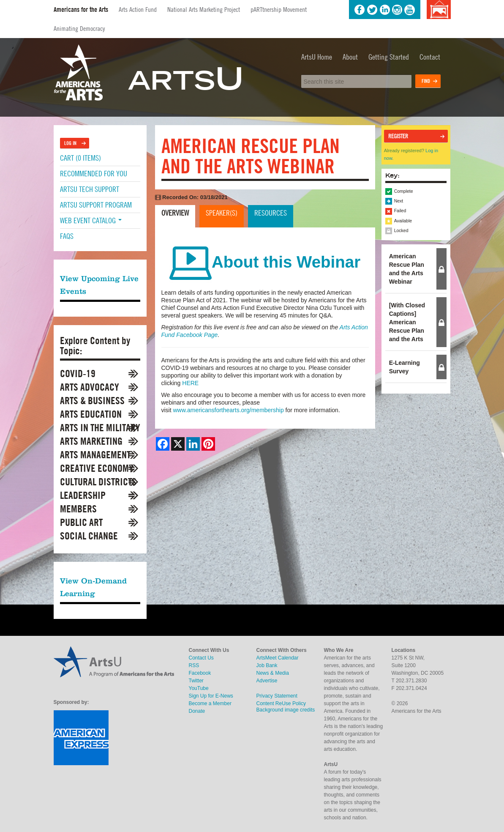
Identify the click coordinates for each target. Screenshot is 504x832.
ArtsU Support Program (96, 205)
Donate (197, 711)
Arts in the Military (100, 428)
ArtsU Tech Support (90, 189)
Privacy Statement (277, 696)
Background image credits (439, 10)
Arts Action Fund (138, 9)
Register (398, 136)
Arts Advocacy (90, 387)
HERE (190, 383)
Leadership (83, 495)
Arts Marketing (91, 441)
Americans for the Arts (81, 10)
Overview (175, 213)
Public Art (81, 522)
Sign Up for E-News (211, 696)
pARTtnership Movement (279, 9)
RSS (194, 665)
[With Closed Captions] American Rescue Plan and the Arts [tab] (407, 322)
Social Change (89, 536)
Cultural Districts (98, 482)
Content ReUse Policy (281, 703)
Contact (430, 57)
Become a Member (210, 703)
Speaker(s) (222, 213)
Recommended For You (94, 174)
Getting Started (389, 57)
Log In (70, 143)
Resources (271, 213)
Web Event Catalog (91, 220)
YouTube (410, 10)
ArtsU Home (317, 57)
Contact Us (201, 658)
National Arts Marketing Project (204, 9)
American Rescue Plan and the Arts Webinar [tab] (407, 269)
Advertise (267, 681)
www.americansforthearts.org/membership (229, 410)
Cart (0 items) (80, 158)
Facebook (360, 10)
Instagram (397, 10)
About (350, 57)
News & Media (273, 673)
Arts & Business (92, 401)
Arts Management (95, 455)
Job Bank (267, 665)
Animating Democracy (79, 28)
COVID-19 (78, 374)
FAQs (67, 236)
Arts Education (91, 414)
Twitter (372, 10)
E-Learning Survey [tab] (405, 367)
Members (78, 509)
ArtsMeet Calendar (278, 658)
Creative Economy (97, 468)
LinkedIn (385, 10)
